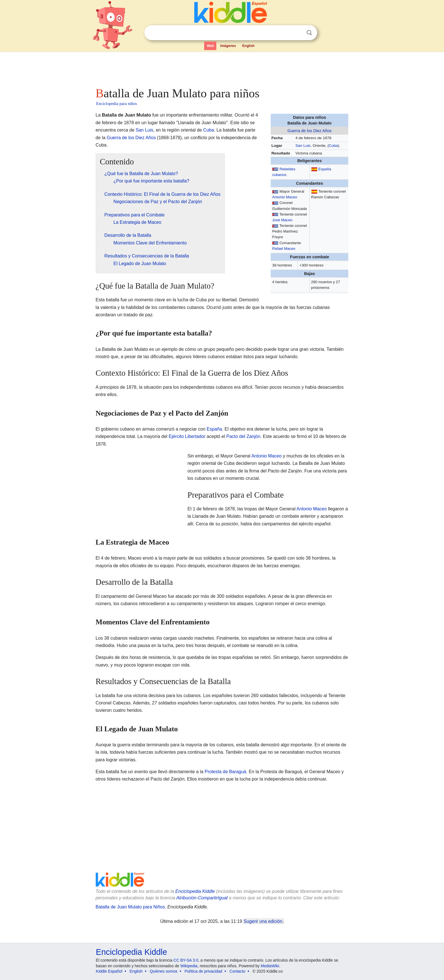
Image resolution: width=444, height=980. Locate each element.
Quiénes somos (164, 971)
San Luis (303, 146)
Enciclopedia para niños (117, 104)
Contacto (237, 971)
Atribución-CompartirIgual (202, 898)
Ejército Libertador (187, 436)
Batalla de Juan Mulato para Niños (130, 907)
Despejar (298, 33)
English (248, 46)
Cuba (333, 146)
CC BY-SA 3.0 (186, 960)
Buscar (309, 33)
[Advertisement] (222, 68)
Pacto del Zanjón (243, 436)
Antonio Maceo (285, 197)
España (325, 169)
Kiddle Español (109, 971)
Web (210, 46)
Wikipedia (189, 966)
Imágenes (228, 46)
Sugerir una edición (263, 921)
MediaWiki (270, 966)
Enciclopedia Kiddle (195, 891)
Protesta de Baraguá (226, 772)
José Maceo (282, 220)
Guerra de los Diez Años (309, 131)
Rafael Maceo (284, 249)
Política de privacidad (203, 971)
